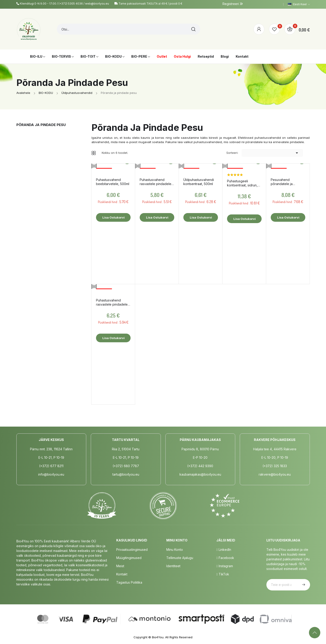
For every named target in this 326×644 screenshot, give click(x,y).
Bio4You (158, 637)
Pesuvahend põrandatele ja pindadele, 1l (282, 182)
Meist (120, 566)
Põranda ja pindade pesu (41, 125)
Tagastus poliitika (129, 582)
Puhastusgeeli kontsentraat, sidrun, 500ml (242, 183)
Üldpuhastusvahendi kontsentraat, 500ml (199, 182)
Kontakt (122, 574)
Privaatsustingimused (132, 550)
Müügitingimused (129, 558)
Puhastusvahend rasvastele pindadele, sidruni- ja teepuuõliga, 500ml (113, 302)
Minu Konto (175, 550)
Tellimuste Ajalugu (180, 558)
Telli (303, 585)
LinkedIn (224, 550)
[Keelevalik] (299, 4)
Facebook (225, 558)
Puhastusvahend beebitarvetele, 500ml (113, 182)
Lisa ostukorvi (113, 217)
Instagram (225, 566)
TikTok (223, 574)
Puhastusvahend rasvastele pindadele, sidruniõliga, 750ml (156, 182)
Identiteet (173, 566)
